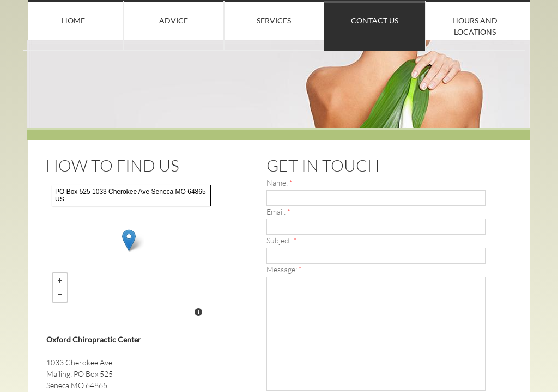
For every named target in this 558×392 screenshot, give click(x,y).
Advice (174, 20)
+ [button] (60, 280)
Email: (278, 212)
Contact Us (375, 20)
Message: (284, 269)
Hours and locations (475, 26)
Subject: (282, 240)
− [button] (60, 295)
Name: (280, 183)
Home (73, 20)
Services (274, 20)
